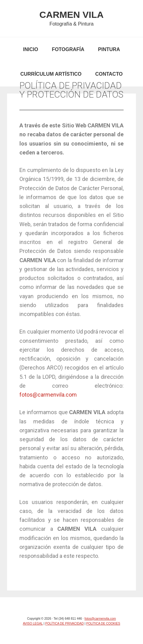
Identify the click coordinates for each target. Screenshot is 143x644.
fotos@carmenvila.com (48, 395)
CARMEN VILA (71, 15)
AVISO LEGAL (33, 624)
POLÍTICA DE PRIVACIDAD (65, 624)
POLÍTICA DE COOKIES (103, 624)
